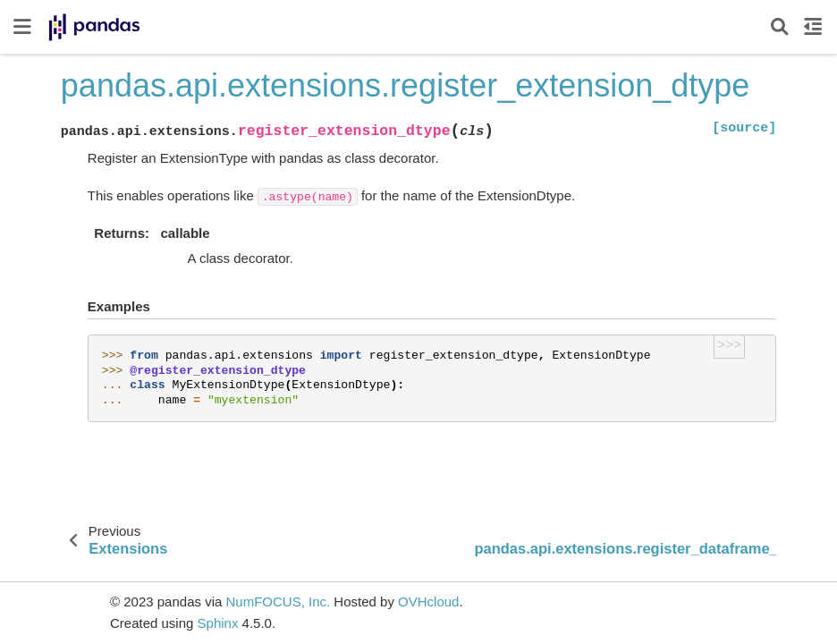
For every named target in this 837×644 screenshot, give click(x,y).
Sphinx (218, 623)
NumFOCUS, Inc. (278, 602)
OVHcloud (428, 602)
